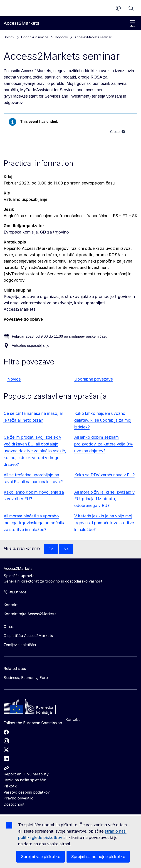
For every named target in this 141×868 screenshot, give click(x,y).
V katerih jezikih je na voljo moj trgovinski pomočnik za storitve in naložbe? (104, 523)
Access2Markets (18, 568)
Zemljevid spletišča (20, 645)
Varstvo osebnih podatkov (27, 792)
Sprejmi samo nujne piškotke (98, 857)
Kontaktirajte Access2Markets (30, 614)
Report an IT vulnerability (26, 774)
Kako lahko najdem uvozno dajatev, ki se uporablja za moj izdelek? (103, 420)
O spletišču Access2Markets (28, 636)
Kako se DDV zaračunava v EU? (104, 475)
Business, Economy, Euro (26, 678)
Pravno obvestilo (19, 798)
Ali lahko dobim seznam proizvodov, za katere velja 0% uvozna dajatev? (104, 444)
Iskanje (131, 8)
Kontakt (73, 719)
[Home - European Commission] (37, 708)
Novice (14, 379)
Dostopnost (14, 804)
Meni (133, 24)
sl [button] (118, 8)
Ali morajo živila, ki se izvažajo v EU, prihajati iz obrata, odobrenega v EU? (104, 499)
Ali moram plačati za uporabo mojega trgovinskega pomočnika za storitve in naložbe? (35, 523)
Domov (9, 37)
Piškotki (10, 786)
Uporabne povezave (94, 379)
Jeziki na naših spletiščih (25, 780)
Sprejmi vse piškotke (41, 857)
